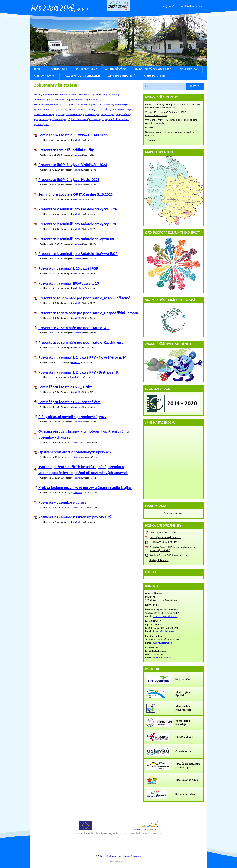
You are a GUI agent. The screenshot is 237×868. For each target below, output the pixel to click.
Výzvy (60, 114)
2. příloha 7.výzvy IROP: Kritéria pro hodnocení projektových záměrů (172, 549)
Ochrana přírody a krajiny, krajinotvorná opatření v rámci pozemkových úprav (84, 434)
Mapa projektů (155, 76)
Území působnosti (44, 114)
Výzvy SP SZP (58, 119)
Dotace (89, 95)
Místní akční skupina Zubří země (126, 856)
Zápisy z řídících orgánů (116, 119)
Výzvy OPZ (108, 114)
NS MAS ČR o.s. (184, 737)
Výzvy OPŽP (123, 114)
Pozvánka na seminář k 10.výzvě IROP (68, 268)
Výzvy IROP (74, 114)
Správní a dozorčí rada (47, 110)
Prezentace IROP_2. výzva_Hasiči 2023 (69, 179)
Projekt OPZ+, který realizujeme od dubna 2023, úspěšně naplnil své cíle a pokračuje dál (173, 106)
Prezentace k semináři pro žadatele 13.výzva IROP (78, 209)
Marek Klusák (122, 862)
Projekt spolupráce (77, 100)
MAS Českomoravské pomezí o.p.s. (188, 765)
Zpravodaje (41, 124)
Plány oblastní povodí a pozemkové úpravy (72, 417)
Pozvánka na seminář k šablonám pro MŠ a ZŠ (75, 517)
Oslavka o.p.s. (184, 751)
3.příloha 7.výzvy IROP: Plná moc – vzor (169, 555)
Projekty (95, 100)
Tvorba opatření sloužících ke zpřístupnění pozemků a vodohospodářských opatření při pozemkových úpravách (83, 470)
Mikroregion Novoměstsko (183, 708)
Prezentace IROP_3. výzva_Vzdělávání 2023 (73, 165)
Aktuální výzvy (116, 69)
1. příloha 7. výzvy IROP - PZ (163, 542)
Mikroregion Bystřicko (183, 694)
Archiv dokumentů (122, 76)
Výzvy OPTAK (91, 114)
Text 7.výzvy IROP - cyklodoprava (165, 537)
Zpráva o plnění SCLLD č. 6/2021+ (166, 533)
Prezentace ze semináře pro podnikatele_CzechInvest (81, 342)
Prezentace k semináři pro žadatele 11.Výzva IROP (78, 239)
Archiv (152, 141)
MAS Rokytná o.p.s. (187, 780)
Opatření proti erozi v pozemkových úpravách (75, 452)
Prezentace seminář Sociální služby (66, 150)
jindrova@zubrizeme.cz (164, 631)
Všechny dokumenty (44, 95)
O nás (38, 69)
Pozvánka (58, 100)
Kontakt (202, 6)
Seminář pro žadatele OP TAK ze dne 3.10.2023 (76, 194)
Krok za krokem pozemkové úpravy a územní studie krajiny (85, 487)
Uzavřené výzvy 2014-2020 (82, 76)
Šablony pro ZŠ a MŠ (99, 110)
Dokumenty (59, 69)
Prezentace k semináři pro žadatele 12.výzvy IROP (78, 224)
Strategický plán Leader (73, 110)
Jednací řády (103, 95)
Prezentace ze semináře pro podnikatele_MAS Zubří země (84, 298)
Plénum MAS (42, 100)
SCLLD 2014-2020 (45, 76)
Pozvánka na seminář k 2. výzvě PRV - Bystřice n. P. (79, 372)
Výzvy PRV (41, 119)
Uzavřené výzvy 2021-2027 (153, 69)
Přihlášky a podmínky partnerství (52, 105)
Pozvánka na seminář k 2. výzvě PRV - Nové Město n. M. (83, 357)
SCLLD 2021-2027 (86, 69)
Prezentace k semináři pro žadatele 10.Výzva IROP (78, 254)
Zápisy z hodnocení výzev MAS (84, 119)
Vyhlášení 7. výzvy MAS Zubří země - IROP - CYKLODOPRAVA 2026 (166, 114)
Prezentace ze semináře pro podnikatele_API (74, 328)
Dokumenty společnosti (69, 95)
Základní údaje (187, 6)
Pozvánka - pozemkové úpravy (62, 502)
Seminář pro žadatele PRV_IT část (65, 387)
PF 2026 (149, 128)
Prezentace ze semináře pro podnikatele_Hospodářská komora (88, 313)
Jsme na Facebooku (160, 422)
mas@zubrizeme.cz (162, 643)
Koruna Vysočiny (185, 794)
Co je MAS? (169, 6)
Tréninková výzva (122, 110)
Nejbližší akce (156, 506)
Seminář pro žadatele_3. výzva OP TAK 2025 (73, 135)
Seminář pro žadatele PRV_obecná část (70, 402)
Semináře (77, 140)
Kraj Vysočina (183, 679)
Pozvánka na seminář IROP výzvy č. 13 (69, 283)
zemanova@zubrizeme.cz (165, 616)
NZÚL (117, 95)
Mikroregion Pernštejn (183, 722)
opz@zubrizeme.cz (162, 658)
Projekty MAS (189, 69)
